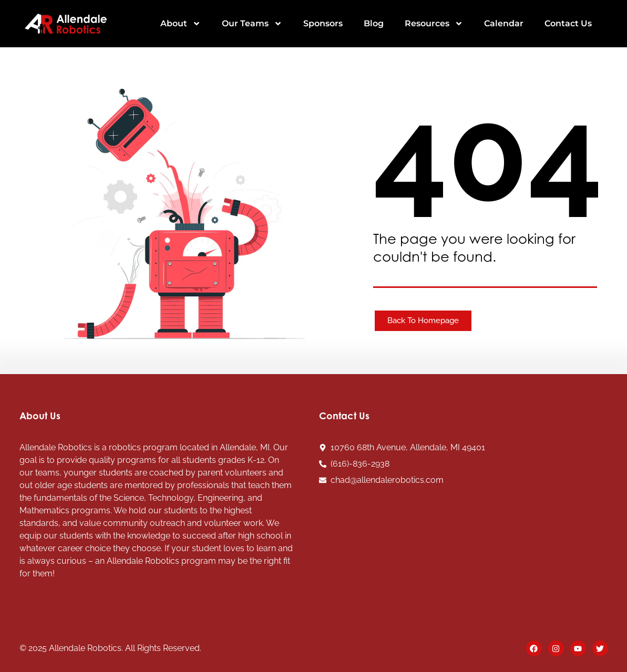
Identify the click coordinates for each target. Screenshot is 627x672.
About (181, 24)
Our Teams (252, 24)
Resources (434, 24)
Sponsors (323, 23)
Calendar (504, 23)
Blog (374, 23)
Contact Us (568, 23)
